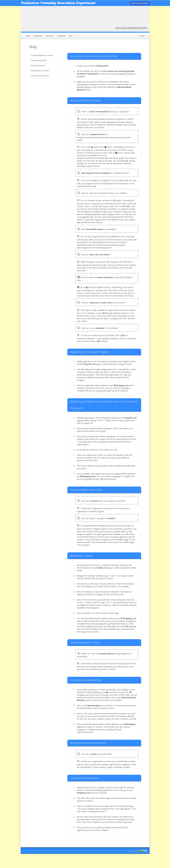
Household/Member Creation (42, 55)
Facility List (102, 568)
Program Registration (39, 60)
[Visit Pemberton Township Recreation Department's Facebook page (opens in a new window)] (145, 10)
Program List (89, 364)
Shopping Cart (123, 385)
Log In (142, 36)
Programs (38, 36)
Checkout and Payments (40, 76)
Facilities (50, 36)
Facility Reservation (38, 66)
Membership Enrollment (40, 71)
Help (71, 36)
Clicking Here (102, 66)
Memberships (94, 706)
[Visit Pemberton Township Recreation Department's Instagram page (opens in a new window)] (133, 10)
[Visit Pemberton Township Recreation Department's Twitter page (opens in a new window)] (139, 10)
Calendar (61, 36)
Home (28, 36)
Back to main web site (140, 3)
